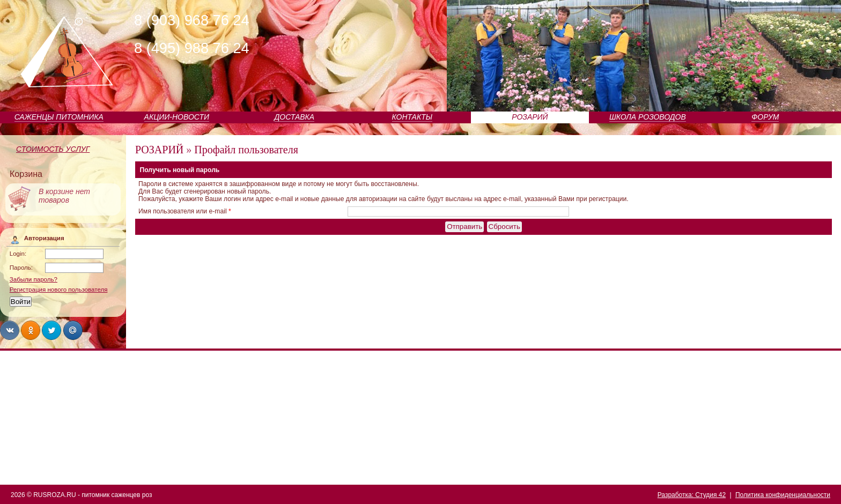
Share (10, 330)
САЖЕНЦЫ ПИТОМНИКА (59, 117)
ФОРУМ (765, 117)
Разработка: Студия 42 (692, 495)
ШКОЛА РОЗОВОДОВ (648, 117)
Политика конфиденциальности (783, 495)
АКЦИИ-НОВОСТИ (177, 117)
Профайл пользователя (246, 150)
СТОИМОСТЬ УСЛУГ (53, 149)
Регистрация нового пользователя (59, 290)
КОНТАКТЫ (412, 117)
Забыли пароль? (34, 279)
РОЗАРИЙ (530, 117)
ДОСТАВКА (295, 117)
